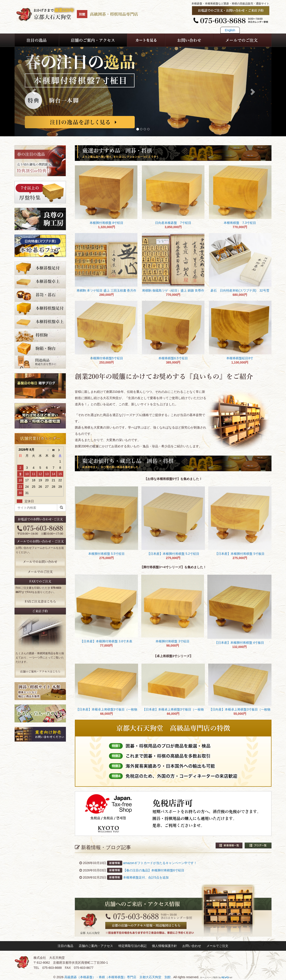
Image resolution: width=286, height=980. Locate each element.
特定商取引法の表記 (132, 946)
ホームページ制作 (209, 977)
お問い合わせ (192, 946)
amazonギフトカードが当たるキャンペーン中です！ (160, 863)
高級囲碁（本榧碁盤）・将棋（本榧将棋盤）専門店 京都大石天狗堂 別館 (118, 977)
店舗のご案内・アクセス (96, 946)
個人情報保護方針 (164, 946)
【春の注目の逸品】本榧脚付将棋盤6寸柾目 (154, 870)
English (230, 30)
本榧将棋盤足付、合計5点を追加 (146, 877)
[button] (34, 92)
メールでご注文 (217, 946)
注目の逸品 (65, 946)
